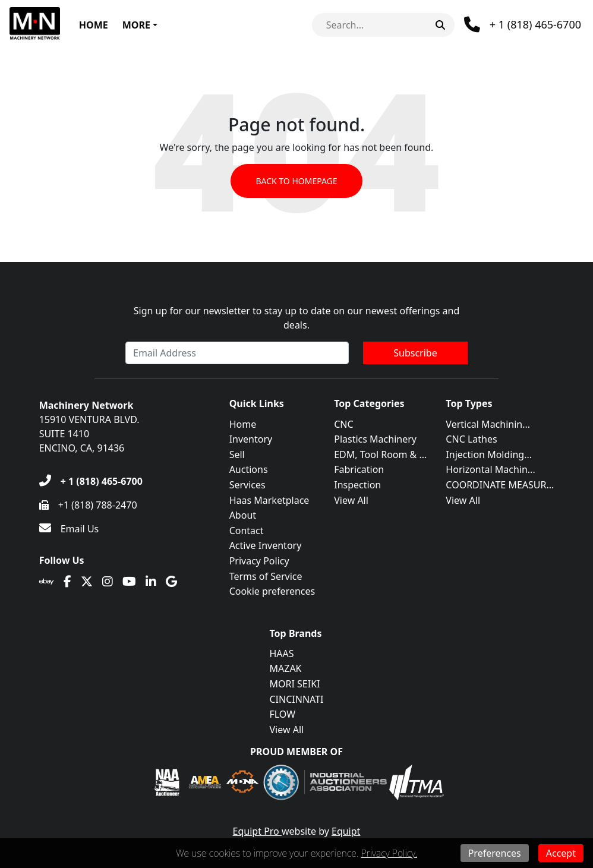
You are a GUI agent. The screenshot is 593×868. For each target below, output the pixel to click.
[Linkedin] (151, 582)
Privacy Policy (259, 561)
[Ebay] (47, 582)
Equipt (346, 831)
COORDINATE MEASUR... (500, 485)
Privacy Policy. (389, 853)
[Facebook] (67, 582)
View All (351, 500)
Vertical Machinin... (488, 424)
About (243, 515)
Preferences (495, 853)
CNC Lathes (471, 439)
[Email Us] (69, 529)
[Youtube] (129, 582)
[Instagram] (108, 582)
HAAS (282, 654)
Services (247, 485)
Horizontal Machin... (490, 469)
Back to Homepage (296, 181)
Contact (247, 531)
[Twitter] (87, 582)
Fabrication (359, 469)
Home (94, 25)
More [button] (136, 25)
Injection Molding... (489, 454)
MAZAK (286, 668)
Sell (237, 454)
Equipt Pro (257, 831)
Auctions (249, 469)
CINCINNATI (297, 699)
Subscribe (415, 353)
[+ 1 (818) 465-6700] (91, 481)
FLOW (283, 714)
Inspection (357, 485)
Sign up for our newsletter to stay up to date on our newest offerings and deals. (297, 318)
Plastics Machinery (375, 439)
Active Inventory (266, 545)
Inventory (251, 439)
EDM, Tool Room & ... (380, 454)
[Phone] (523, 25)
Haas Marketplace (269, 500)
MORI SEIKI (295, 684)
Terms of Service (266, 576)
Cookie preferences (272, 591)
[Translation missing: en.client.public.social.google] (171, 582)
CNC (343, 424)
